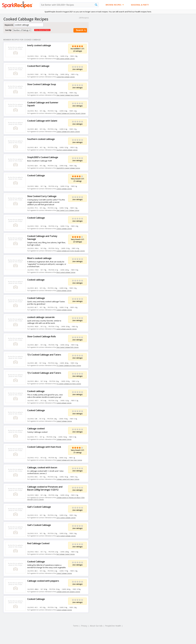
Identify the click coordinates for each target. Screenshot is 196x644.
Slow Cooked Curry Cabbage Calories (68, 210)
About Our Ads (96, 626)
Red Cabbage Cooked (38, 543)
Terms (76, 626)
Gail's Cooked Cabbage (39, 507)
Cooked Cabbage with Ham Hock (44, 447)
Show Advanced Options (42, 30)
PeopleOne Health (113, 626)
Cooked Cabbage (36, 175)
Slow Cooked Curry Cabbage (42, 196)
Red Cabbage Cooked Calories (66, 554)
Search (81, 30)
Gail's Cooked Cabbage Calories (66, 518)
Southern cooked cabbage (41, 139)
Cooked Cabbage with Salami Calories (68, 132)
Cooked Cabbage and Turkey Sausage (42, 238)
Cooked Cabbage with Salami (42, 121)
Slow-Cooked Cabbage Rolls (42, 336)
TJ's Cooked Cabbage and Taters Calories (69, 365)
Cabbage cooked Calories (64, 439)
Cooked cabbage (36, 280)
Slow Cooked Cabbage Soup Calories (68, 95)
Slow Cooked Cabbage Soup (42, 84)
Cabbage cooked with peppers (43, 581)
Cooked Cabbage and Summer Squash (43, 104)
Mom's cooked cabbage (39, 258)
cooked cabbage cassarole (41, 317)
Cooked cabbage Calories (64, 291)
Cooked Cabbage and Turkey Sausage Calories (71, 251)
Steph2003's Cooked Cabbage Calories (68, 168)
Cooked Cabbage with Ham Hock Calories (69, 460)
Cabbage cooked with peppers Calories (68, 592)
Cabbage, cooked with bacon (42, 467)
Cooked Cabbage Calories (64, 189)
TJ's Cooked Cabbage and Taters (44, 355)
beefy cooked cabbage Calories (66, 59)
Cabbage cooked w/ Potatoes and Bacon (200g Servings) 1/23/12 (45, 488)
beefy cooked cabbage (39, 45)
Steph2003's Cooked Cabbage (43, 157)
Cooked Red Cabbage (38, 66)
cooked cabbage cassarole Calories (67, 329)
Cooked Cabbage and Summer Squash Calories (71, 113)
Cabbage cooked (36, 429)
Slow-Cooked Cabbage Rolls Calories (67, 347)
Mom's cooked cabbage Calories (66, 272)
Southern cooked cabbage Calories (67, 150)
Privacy (84, 626)
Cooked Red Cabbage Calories (66, 77)
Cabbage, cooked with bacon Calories (68, 479)
